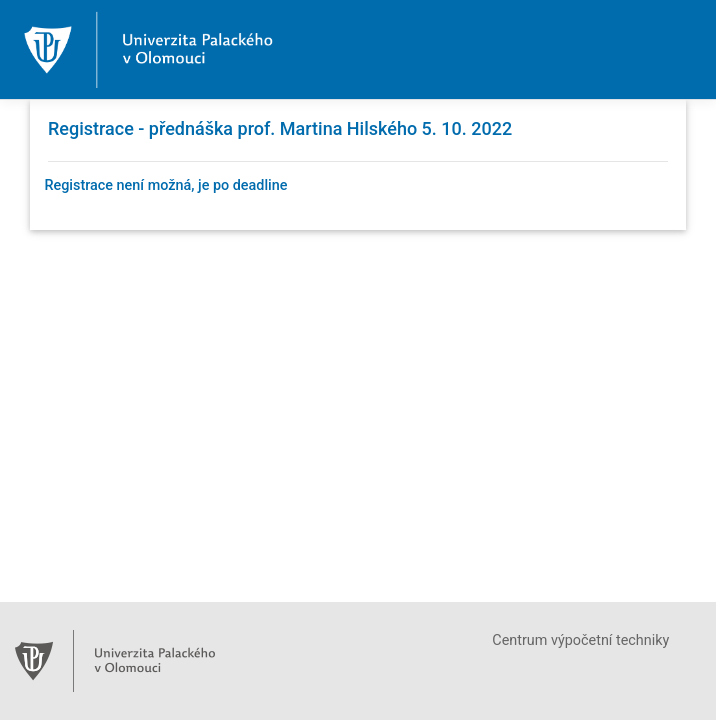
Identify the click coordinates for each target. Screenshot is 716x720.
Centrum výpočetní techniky (580, 640)
